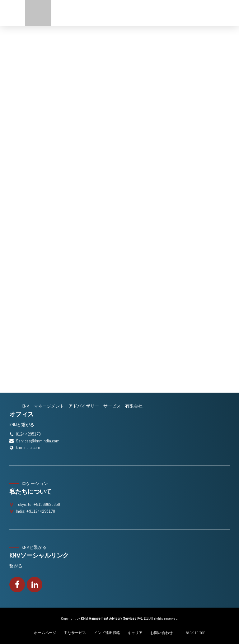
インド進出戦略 (107, 633)
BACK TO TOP (195, 633)
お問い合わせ (162, 633)
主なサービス (75, 633)
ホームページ (45, 633)
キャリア (135, 633)
